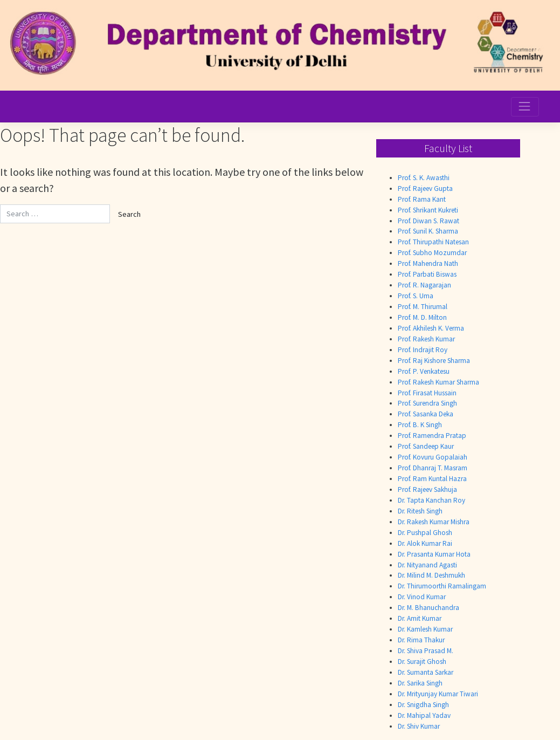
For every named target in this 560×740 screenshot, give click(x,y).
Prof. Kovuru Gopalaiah (433, 457)
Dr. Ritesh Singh (420, 511)
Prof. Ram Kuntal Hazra (432, 479)
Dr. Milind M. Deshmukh (431, 575)
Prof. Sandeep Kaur (426, 446)
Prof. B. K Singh (420, 425)
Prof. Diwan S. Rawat (428, 221)
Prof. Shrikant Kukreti (428, 210)
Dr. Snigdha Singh (423, 705)
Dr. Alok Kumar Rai (425, 543)
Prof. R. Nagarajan (424, 285)
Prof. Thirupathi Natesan (433, 242)
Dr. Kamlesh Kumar (425, 629)
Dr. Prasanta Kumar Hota (434, 554)
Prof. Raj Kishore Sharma (434, 361)
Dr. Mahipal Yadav (424, 715)
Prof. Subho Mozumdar (432, 253)
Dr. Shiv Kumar (419, 726)
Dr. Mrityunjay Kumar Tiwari (438, 694)
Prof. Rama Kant (422, 199)
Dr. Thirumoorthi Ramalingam (442, 586)
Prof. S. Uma (416, 296)
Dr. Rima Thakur (421, 640)
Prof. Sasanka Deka (426, 414)
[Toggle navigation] (525, 107)
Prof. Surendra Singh (427, 403)
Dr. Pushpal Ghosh (425, 533)
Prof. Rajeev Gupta (425, 189)
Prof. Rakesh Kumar (426, 339)
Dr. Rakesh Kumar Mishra (434, 522)
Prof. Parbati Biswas (427, 274)
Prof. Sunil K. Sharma (428, 231)
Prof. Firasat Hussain (427, 393)
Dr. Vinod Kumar (422, 597)
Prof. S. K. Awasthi (424, 178)
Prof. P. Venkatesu (424, 371)
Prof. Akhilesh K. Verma (431, 328)
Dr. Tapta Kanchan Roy (431, 500)
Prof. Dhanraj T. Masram (433, 468)
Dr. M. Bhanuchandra (428, 608)
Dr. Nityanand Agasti (427, 565)
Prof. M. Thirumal (423, 307)
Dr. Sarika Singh (420, 683)
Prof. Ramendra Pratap (432, 436)
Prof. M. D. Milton (422, 317)
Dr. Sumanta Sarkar (426, 672)
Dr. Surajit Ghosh (422, 662)
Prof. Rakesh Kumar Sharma (438, 382)
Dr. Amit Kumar (420, 618)
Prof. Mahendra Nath (428, 263)
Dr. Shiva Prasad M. (426, 651)
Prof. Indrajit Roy (423, 350)
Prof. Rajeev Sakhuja (427, 489)
